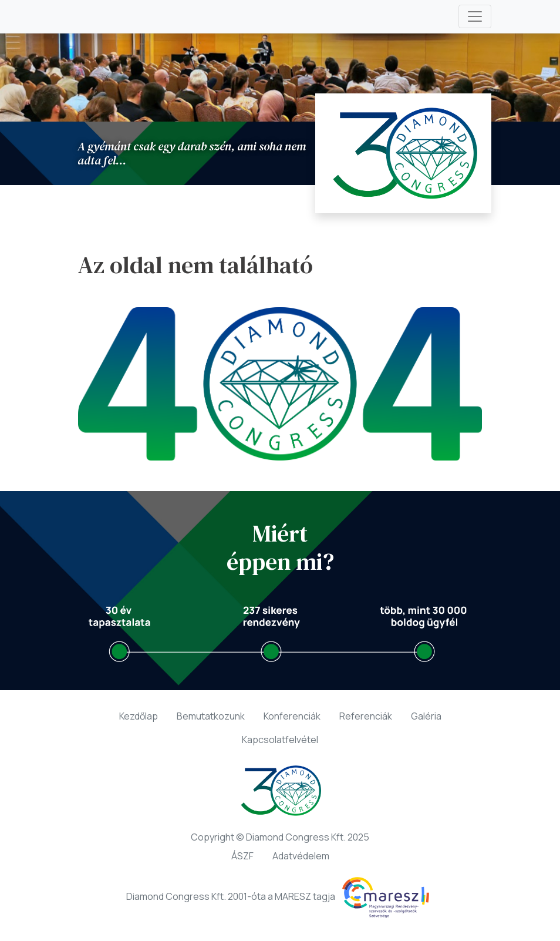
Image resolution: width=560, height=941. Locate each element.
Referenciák (366, 716)
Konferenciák (292, 716)
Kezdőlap (139, 716)
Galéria (426, 716)
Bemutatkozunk (211, 716)
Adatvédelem (301, 856)
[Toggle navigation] (475, 16)
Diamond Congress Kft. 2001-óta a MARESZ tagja (280, 897)
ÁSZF (242, 856)
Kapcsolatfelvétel (280, 740)
